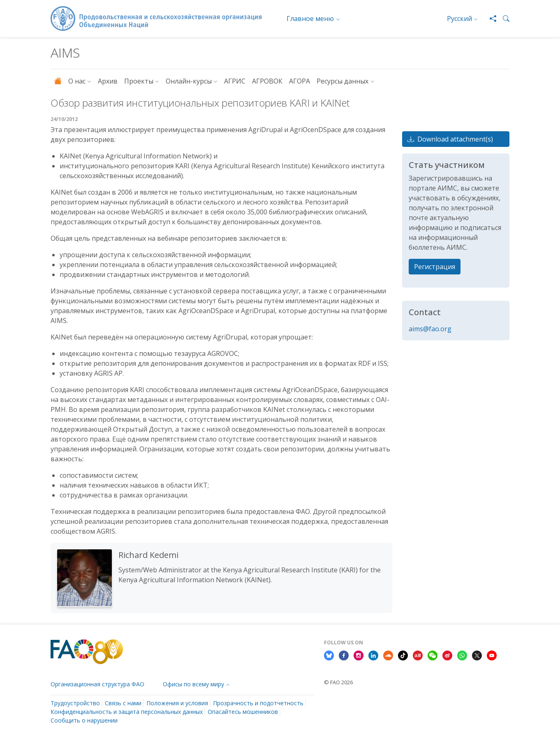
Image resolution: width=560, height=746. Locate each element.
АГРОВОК (267, 81)
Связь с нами (123, 703)
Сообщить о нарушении (84, 720)
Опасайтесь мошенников (243, 712)
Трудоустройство (75, 703)
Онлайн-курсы (189, 81)
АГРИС (235, 81)
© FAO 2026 (338, 682)
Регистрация (435, 267)
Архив (108, 81)
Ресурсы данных (342, 81)
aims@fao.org (430, 329)
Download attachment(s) (450, 139)
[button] (503, 19)
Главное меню (310, 19)
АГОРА (300, 81)
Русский (459, 19)
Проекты (139, 81)
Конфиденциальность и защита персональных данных (127, 712)
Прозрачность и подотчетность (258, 703)
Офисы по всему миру (193, 684)
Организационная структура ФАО (97, 684)
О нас (77, 81)
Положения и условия (177, 703)
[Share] (490, 19)
